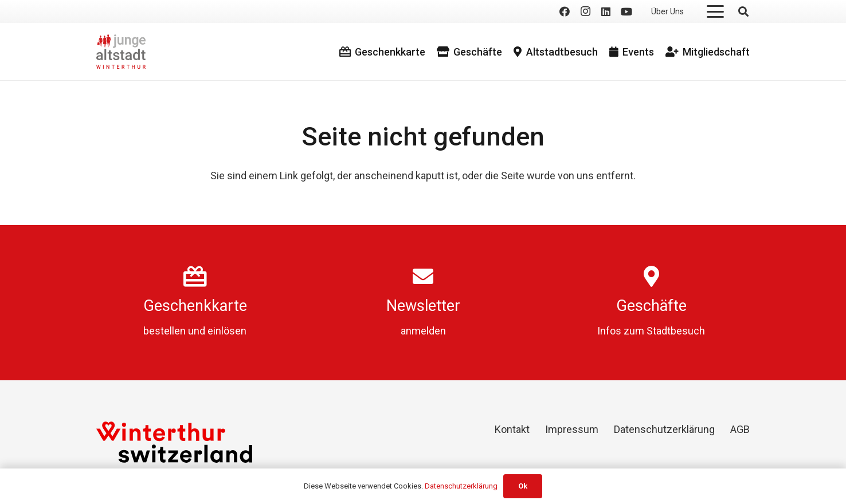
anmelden (423, 331)
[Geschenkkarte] (195, 277)
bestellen (164, 331)
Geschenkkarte (195, 306)
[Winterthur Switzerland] (174, 442)
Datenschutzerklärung (664, 429)
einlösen (227, 331)
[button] (716, 11)
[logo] (121, 52)
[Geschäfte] (651, 277)
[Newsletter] (423, 277)
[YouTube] (626, 11)
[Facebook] (565, 11)
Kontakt (512, 429)
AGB (740, 429)
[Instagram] (585, 11)
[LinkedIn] (606, 11)
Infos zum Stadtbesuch (651, 331)
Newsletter (423, 306)
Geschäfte (651, 306)
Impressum (572, 429)
